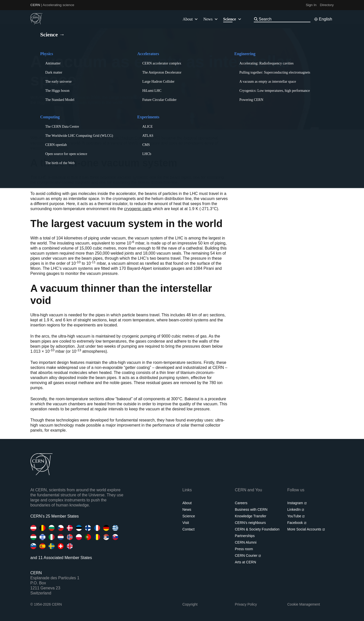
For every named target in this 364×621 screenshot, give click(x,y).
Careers (241, 503)
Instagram (297, 503)
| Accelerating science (52, 5)
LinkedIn (296, 509)
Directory (327, 5)
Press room (244, 549)
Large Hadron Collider (129, 138)
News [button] (211, 19)
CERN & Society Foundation (257, 529)
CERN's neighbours (250, 523)
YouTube (296, 516)
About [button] (190, 19)
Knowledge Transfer (251, 516)
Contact (189, 529)
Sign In (311, 5)
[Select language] (323, 19)
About (187, 503)
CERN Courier (248, 556)
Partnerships (245, 536)
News (187, 509)
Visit (186, 523)
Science (232, 19)
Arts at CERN (245, 562)
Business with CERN (251, 509)
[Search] (284, 19)
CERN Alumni (246, 542)
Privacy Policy (246, 604)
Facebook (297, 523)
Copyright (190, 604)
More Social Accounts (306, 529)
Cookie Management (304, 604)
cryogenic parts (138, 209)
